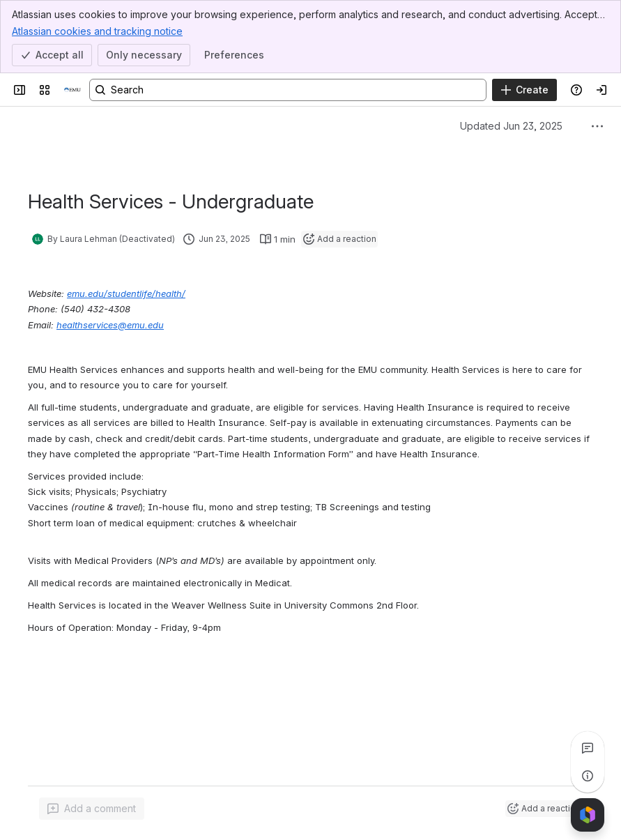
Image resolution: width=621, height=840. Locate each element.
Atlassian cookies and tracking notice (97, 31)
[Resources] (72, 90)
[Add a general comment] (92, 809)
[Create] (524, 90)
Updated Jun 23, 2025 (511, 126)
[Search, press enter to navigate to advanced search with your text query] (288, 90)
